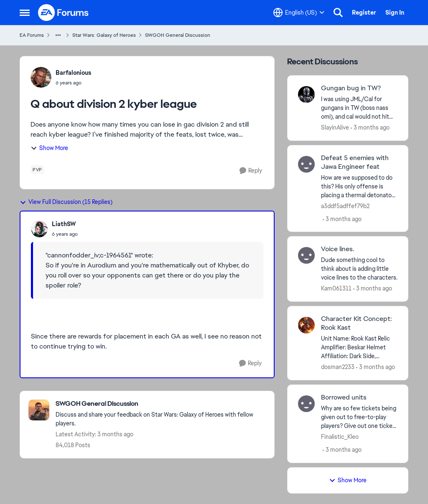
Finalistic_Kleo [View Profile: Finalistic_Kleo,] (340, 437)
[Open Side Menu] (25, 13)
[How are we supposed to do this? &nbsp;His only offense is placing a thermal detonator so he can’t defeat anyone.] (359, 186)
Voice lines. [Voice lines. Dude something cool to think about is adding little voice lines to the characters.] (338, 249)
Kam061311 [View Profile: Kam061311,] (336, 288)
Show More (49, 148)
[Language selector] (299, 13)
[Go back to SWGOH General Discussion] (161, 404)
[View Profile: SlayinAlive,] (306, 94)
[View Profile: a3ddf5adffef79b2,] (306, 164)
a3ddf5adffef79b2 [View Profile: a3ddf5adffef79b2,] (345, 206)
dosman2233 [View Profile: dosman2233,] (338, 367)
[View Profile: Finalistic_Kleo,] (306, 404)
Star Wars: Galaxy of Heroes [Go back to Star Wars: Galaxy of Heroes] (104, 35)
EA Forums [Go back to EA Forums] (32, 35)
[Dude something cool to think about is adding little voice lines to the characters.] (359, 269)
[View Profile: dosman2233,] (306, 325)
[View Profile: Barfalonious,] (41, 77)
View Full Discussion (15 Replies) (66, 202)
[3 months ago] (370, 128)
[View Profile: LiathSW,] (39, 229)
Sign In (395, 13)
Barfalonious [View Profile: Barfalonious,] (73, 73)
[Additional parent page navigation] (58, 35)
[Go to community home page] (64, 13)
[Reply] (251, 171)
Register (364, 13)
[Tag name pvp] (37, 170)
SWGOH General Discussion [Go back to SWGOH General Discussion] (178, 35)
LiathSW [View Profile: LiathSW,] (64, 224)
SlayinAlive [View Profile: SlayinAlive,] (335, 127)
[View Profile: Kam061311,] (306, 255)
